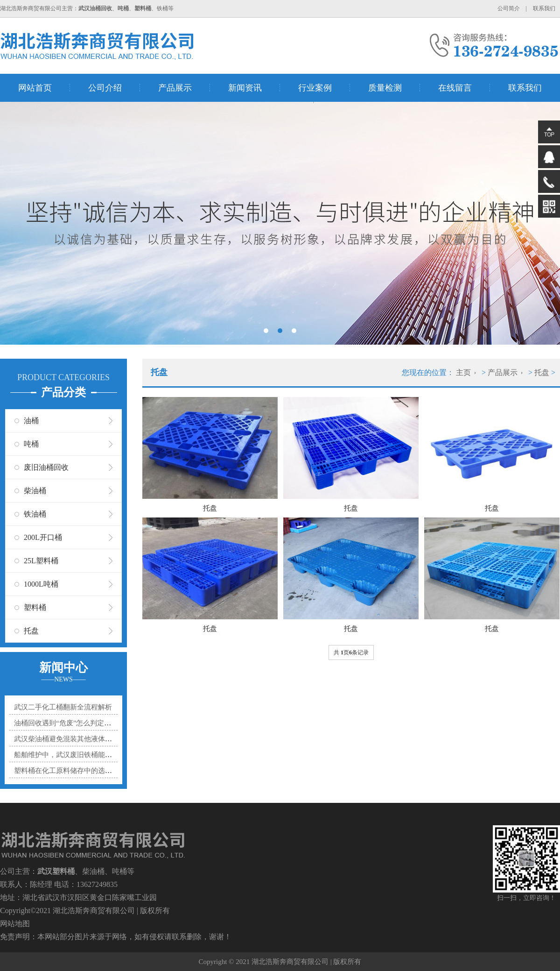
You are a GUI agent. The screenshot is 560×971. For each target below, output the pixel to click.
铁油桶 (35, 514)
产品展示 (175, 88)
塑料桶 (35, 607)
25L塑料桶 (41, 561)
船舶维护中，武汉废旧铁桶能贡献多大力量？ (84, 755)
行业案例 (315, 88)
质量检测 (385, 88)
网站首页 (35, 88)
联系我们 (544, 8)
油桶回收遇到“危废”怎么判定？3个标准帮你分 (85, 723)
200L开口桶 (43, 537)
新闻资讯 (245, 88)
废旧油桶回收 (46, 467)
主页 (463, 372)
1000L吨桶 (41, 584)
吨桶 (31, 444)
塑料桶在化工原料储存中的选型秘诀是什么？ (84, 771)
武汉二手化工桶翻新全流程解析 (63, 707)
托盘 (31, 631)
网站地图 (15, 924)
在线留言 (455, 88)
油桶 (31, 421)
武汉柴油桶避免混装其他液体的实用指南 (77, 739)
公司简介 (509, 8)
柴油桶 (35, 491)
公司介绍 (105, 88)
